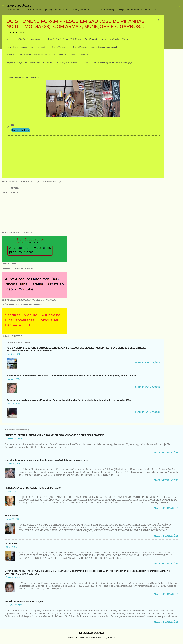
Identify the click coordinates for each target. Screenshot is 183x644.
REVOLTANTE (12, 516)
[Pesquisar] (180, 6)
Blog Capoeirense (19, 6)
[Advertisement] (175, 50)
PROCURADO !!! (13, 543)
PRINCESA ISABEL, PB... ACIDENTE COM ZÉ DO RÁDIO (33, 488)
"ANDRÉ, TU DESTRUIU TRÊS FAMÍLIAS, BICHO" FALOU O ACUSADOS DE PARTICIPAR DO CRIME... (55, 435)
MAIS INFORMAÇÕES (147, 362)
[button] (158, 20)
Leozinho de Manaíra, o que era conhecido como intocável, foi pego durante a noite (46, 460)
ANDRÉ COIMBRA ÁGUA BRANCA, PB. (24, 602)
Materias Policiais (21, 130)
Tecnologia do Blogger (91, 633)
